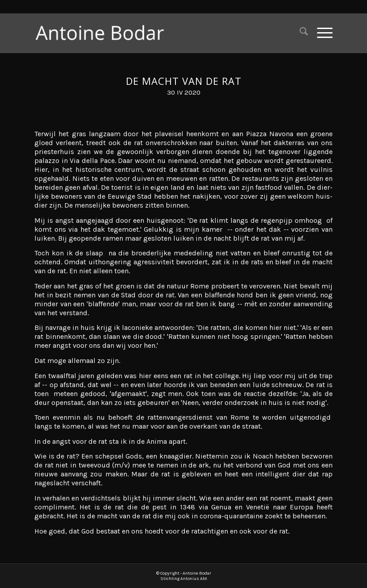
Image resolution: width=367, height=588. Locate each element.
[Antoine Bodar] (105, 33)
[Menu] (320, 33)
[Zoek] (299, 33)
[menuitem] (299, 33)
